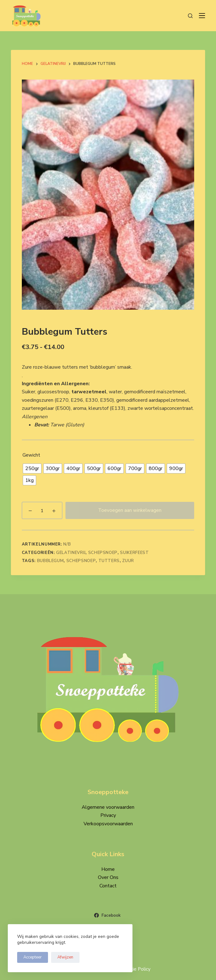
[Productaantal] (42, 510)
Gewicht (31, 455)
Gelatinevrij (71, 553)
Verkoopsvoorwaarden (108, 824)
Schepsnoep (103, 553)
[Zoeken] (190, 16)
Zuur (128, 561)
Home (108, 869)
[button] (108, 384)
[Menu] (202, 16)
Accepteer (33, 957)
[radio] (32, 468)
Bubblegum (50, 561)
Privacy (108, 815)
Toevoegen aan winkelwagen (130, 510)
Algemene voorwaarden (108, 807)
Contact (108, 886)
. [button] (22, 376)
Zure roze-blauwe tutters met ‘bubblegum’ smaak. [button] (77, 367)
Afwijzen (65, 957)
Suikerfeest (134, 553)
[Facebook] (108, 915)
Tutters (109, 561)
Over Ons (108, 877)
